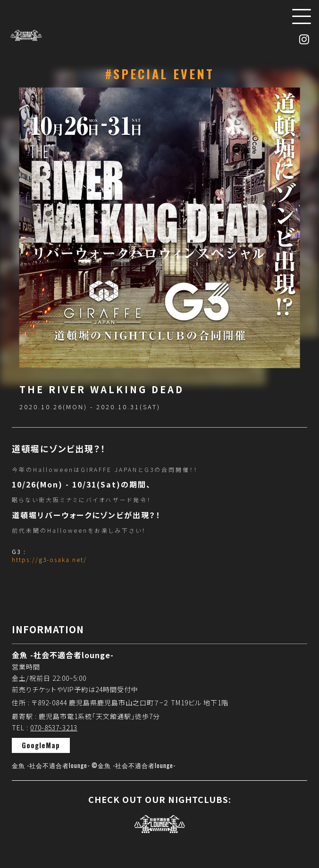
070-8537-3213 (54, 727)
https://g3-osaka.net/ (49, 559)
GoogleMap (41, 745)
